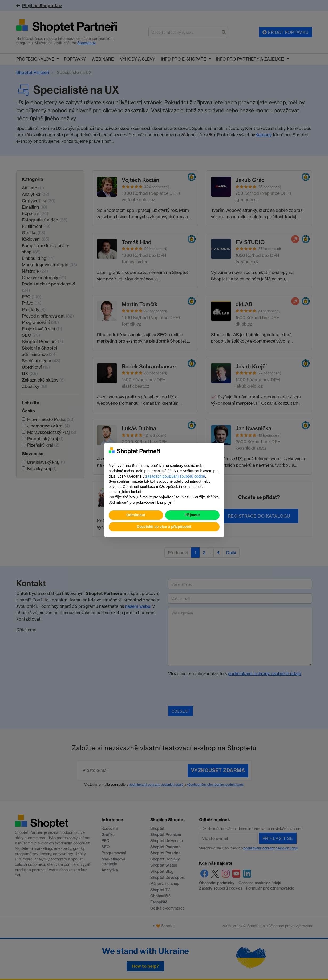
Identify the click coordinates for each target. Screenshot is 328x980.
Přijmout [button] (192, 515)
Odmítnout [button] (136, 515)
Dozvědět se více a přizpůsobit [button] (164, 527)
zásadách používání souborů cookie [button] (175, 476)
